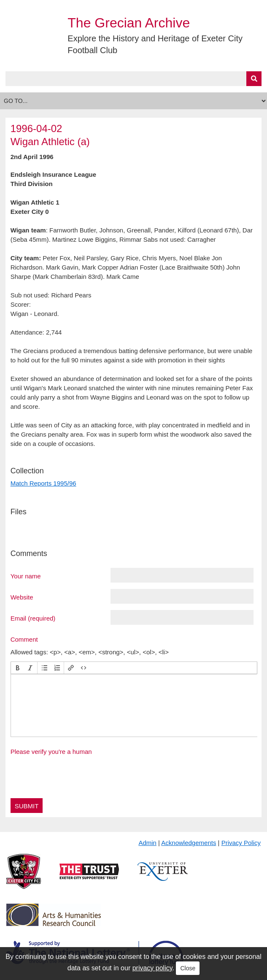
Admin (147, 843)
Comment (24, 639)
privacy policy (152, 968)
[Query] (134, 79)
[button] (18, 668)
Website (22, 597)
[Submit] (254, 79)
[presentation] (18, 668)
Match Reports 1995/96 (43, 483)
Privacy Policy (241, 843)
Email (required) (33, 618)
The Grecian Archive (129, 23)
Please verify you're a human (51, 752)
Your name (26, 576)
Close (188, 968)
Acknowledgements (189, 843)
